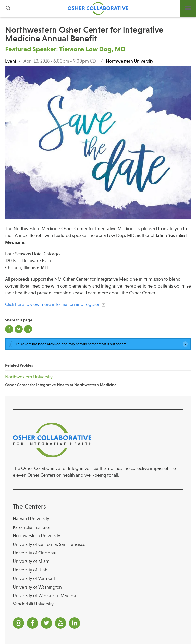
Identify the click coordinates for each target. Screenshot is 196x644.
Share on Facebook (9, 329)
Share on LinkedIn (28, 329)
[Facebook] (32, 623)
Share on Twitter (19, 329)
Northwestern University (130, 61)
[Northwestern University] (98, 536)
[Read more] (98, 143)
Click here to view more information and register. (53, 304)
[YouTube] (60, 623)
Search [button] (8, 8)
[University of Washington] (98, 587)
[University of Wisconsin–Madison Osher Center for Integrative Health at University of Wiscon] (98, 596)
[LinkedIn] (75, 623)
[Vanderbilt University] (98, 604)
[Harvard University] (98, 519)
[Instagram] (18, 623)
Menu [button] (188, 8)
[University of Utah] (98, 570)
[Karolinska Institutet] (98, 527)
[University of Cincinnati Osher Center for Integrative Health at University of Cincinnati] (98, 553)
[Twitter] (46, 623)
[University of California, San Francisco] (98, 545)
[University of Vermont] (98, 579)
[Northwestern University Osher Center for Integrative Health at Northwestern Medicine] (98, 381)
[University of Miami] (98, 561)
